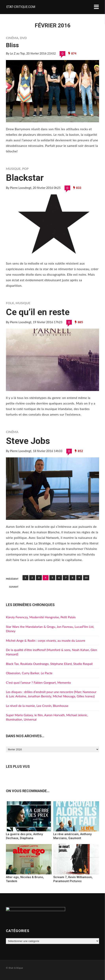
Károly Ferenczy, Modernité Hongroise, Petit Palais (41, 617)
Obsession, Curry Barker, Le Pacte (29, 673)
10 (86, 578)
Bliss (12, 45)
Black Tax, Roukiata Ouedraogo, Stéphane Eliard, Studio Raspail (49, 664)
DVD (23, 38)
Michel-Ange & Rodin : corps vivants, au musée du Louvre (46, 640)
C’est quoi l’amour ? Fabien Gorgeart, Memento (38, 682)
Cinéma (12, 38)
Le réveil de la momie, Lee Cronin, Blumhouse (37, 706)
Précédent (12, 579)
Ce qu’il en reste (38, 312)
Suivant (14, 587)
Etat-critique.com (21, 7)
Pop (25, 169)
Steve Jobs (28, 441)
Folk (10, 303)
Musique (13, 169)
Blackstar (25, 178)
